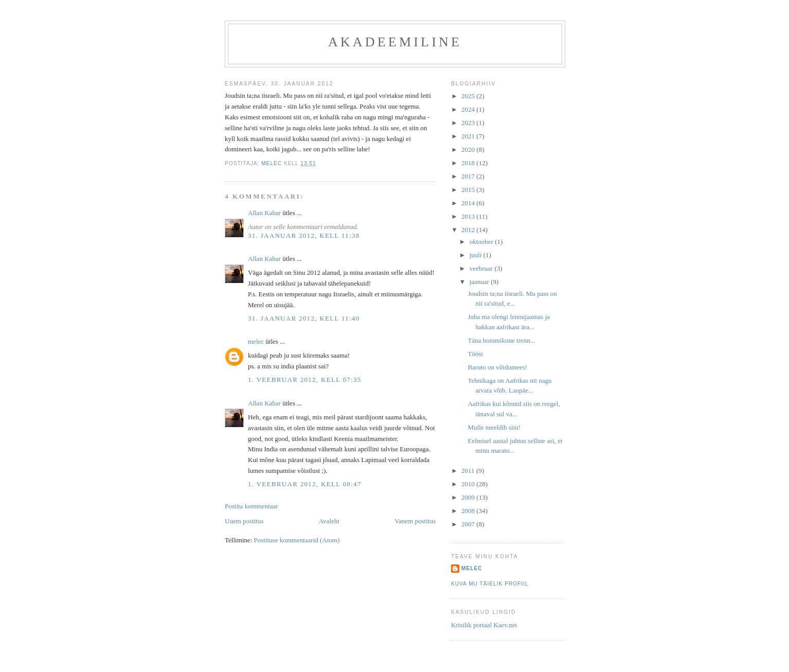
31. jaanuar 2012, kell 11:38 (304, 235)
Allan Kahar (264, 213)
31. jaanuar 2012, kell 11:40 (304, 318)
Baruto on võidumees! (497, 367)
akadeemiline (395, 42)
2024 (469, 109)
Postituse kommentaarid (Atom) (297, 540)
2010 (469, 484)
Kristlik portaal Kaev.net (484, 625)
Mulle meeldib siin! (494, 427)
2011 (469, 471)
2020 (469, 149)
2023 (469, 123)
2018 (469, 163)
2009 (469, 497)
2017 (469, 176)
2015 (469, 190)
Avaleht (329, 521)
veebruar (482, 268)
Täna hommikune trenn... (501, 340)
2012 (469, 230)
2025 (469, 96)
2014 (469, 203)
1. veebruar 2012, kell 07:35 (305, 379)
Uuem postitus (244, 521)
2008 (469, 511)
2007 (469, 524)
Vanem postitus (415, 521)
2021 (469, 136)
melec (256, 341)
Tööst (475, 354)
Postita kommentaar (252, 506)
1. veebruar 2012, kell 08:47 (305, 484)
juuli (477, 255)
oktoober (482, 242)
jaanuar (480, 282)
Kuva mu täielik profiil (490, 584)
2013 (469, 216)
